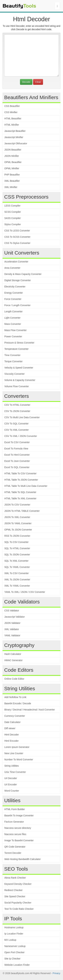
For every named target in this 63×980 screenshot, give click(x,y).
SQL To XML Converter (16, 561)
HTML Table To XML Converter (20, 498)
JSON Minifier (12, 156)
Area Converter (12, 268)
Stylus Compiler (13, 224)
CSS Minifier (11, 112)
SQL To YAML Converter (17, 567)
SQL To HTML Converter (17, 548)
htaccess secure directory (18, 828)
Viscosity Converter (14, 374)
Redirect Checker (13, 890)
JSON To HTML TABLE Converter (22, 511)
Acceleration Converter (16, 262)
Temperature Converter (16, 349)
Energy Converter (14, 293)
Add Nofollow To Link (15, 697)
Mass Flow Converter (15, 330)
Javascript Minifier (14, 137)
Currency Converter (15, 716)
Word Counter (12, 791)
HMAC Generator (13, 660)
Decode (26, 82)
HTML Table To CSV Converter (20, 473)
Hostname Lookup (14, 927)
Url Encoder (11, 784)
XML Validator (12, 629)
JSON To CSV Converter (17, 505)
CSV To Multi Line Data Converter (22, 417)
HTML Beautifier (13, 118)
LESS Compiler (12, 206)
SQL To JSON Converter (17, 555)
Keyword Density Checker (18, 884)
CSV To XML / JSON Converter (21, 436)
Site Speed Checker (15, 896)
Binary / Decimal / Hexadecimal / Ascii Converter (30, 710)
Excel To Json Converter (17, 461)
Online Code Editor (14, 679)
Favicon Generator (14, 822)
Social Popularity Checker (18, 903)
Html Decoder (12, 735)
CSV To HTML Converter (17, 405)
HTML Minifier (12, 125)
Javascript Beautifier (15, 131)
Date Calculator (13, 722)
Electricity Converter (15, 287)
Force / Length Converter (17, 305)
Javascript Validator (15, 617)
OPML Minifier (12, 168)
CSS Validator (12, 611)
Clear (38, 82)
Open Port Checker (14, 952)
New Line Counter (14, 753)
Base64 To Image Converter (19, 815)
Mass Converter (13, 324)
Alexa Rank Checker (15, 878)
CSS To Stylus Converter (17, 243)
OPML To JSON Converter (18, 530)
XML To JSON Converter (17, 580)
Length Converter (13, 311)
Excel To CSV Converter (17, 442)
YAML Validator (12, 635)
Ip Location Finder (14, 934)
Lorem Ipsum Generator (17, 747)
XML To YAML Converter (17, 586)
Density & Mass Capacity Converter (23, 274)
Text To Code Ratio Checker (19, 909)
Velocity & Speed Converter (19, 368)
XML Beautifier (12, 181)
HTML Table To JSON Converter (21, 480)
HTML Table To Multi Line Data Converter (26, 486)
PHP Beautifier (12, 175)
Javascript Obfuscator (16, 143)
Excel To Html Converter (17, 455)
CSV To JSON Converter (17, 411)
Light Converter (12, 318)
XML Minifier (11, 187)
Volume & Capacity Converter (20, 380)
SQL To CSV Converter (16, 542)
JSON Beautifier (13, 150)
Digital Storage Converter (18, 280)
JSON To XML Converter (17, 517)
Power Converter (13, 336)
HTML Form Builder (15, 809)
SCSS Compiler (13, 212)
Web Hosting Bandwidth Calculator (23, 859)
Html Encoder (12, 741)
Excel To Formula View (16, 449)
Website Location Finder (17, 965)
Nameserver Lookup (15, 946)
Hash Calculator (13, 654)
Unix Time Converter (15, 772)
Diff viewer (10, 728)
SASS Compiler (13, 218)
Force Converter (13, 299)
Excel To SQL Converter (17, 467)
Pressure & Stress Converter (19, 343)
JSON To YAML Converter (18, 523)
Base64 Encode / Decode (18, 703)
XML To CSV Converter (17, 573)
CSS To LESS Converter (17, 231)
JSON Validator (12, 623)
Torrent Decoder (13, 853)
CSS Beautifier (12, 106)
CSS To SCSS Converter (17, 237)
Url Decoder (11, 778)
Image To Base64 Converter (19, 840)
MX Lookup (10, 940)
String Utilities (12, 766)
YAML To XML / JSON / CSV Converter (25, 592)
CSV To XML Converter (17, 430)
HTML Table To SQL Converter (20, 492)
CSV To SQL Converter (16, 424)
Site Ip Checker (12, 959)
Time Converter (12, 355)
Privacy (56, 973)
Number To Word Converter (19, 760)
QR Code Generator (15, 847)
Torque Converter (13, 361)
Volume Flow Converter (17, 386)
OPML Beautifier (13, 162)
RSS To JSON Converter (17, 536)
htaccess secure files (15, 834)
